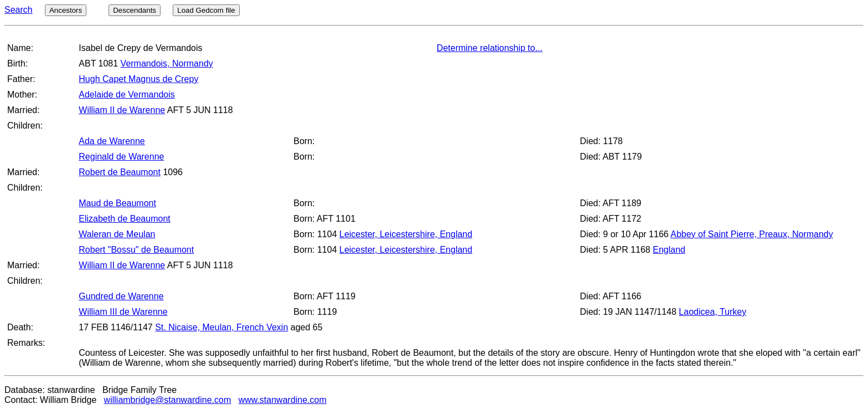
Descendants (135, 10)
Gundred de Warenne (121, 296)
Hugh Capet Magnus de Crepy (138, 79)
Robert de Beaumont (120, 172)
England (669, 250)
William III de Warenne (123, 312)
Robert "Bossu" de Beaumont (136, 250)
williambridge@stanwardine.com (168, 400)
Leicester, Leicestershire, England (406, 234)
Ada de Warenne (112, 141)
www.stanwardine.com (283, 400)
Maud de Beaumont (117, 203)
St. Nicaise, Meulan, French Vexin (221, 327)
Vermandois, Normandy (167, 63)
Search (19, 10)
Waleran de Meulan (117, 234)
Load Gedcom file (206, 10)
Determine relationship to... (490, 48)
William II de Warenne (122, 110)
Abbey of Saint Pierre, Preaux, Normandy (751, 234)
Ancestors (66, 10)
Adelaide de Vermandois (126, 94)
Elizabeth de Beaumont (124, 219)
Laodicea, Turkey (712, 312)
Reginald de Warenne (121, 157)
